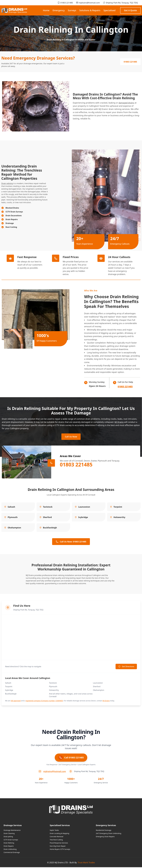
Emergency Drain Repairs (105, 837)
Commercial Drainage (12, 853)
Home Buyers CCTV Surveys (60, 850)
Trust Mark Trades (86, 863)
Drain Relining (9, 844)
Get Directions (126, 667)
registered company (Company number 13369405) (44, 701)
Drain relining (7, 183)
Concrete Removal (56, 837)
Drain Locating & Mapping (59, 834)
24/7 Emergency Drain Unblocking (109, 834)
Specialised (109, 10)
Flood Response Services (59, 844)
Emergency (59, 10)
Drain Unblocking (10, 850)
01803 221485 (65, 3)
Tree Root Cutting (56, 840)
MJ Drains (119, 422)
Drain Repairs (9, 847)
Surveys (72, 10)
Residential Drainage (104, 831)
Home (46, 12)
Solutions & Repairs (90, 10)
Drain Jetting (8, 837)
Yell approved (16, 701)
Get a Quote (130, 10)
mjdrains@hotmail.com (88, 3)
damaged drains (126, 103)
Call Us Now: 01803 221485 (71, 542)
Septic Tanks (54, 831)
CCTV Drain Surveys (11, 840)
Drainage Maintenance (12, 831)
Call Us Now (71, 437)
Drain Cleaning (9, 834)
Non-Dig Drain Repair (58, 847)
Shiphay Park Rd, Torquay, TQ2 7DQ (120, 3)
